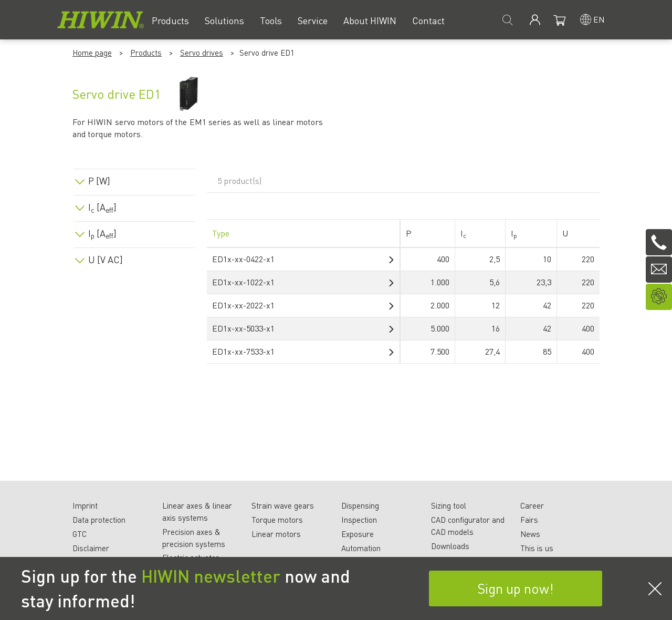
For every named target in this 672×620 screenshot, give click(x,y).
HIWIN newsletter (211, 576)
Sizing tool (449, 505)
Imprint (85, 505)
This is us (537, 548)
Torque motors (277, 520)
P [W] (99, 181)
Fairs (529, 520)
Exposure (358, 534)
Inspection (359, 520)
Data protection (99, 520)
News (530, 534)
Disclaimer (91, 548)
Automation (361, 548)
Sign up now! (516, 588)
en (599, 19)
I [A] (102, 207)
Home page (92, 53)
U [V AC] (106, 260)
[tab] (134, 179)
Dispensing (360, 505)
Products (146, 53)
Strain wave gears (283, 505)
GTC (80, 534)
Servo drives (202, 53)
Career (532, 505)
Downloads (450, 546)
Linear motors (276, 534)
